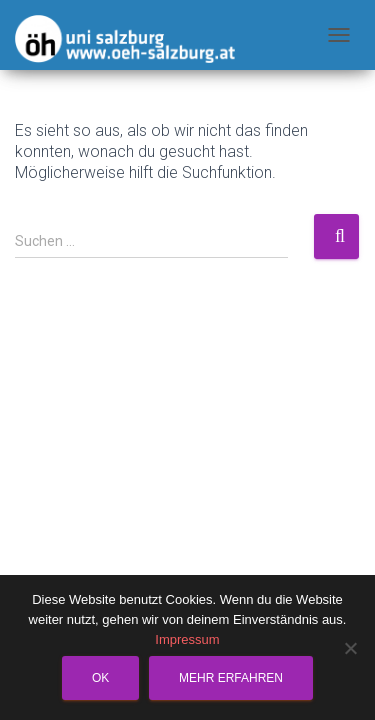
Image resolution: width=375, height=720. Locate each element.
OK (100, 678)
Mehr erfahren (231, 678)
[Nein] (350, 648)
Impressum (187, 639)
